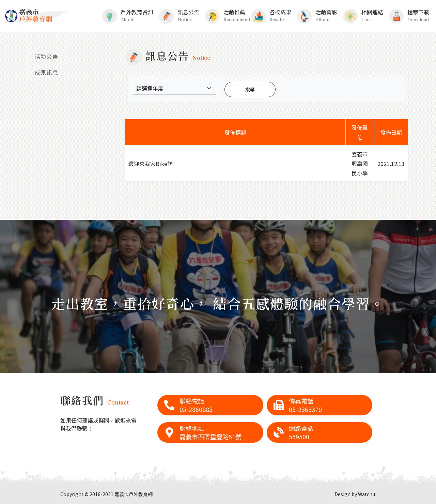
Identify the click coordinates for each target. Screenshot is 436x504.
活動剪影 (317, 16)
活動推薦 (225, 16)
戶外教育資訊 (128, 16)
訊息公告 (179, 16)
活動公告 (46, 57)
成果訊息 (46, 72)
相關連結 (363, 16)
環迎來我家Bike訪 (151, 164)
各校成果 (271, 16)
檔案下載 (409, 16)
